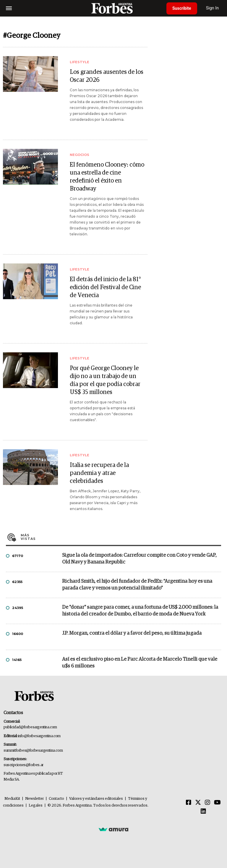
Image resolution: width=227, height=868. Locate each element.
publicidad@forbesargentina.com (30, 727)
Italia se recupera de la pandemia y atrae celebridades (99, 473)
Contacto (56, 799)
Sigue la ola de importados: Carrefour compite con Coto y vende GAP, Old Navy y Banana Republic (139, 559)
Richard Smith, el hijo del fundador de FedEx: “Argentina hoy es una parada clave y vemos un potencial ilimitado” (137, 585)
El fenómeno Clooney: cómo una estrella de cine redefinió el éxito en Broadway (107, 177)
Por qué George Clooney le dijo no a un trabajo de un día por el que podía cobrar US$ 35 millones (105, 380)
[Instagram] (207, 803)
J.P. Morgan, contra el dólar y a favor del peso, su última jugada (132, 633)
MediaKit (12, 799)
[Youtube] (217, 803)
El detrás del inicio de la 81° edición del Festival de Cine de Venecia (105, 287)
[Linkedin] (203, 812)
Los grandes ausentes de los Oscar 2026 (107, 76)
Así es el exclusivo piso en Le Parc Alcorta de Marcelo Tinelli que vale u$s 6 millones (140, 663)
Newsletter (34, 799)
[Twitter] (198, 803)
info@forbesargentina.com (39, 736)
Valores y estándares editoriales (96, 799)
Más (121, 537)
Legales (36, 806)
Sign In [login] (213, 8)
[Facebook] (189, 803)
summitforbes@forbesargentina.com (33, 751)
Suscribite (182, 8)
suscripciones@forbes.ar (23, 765)
